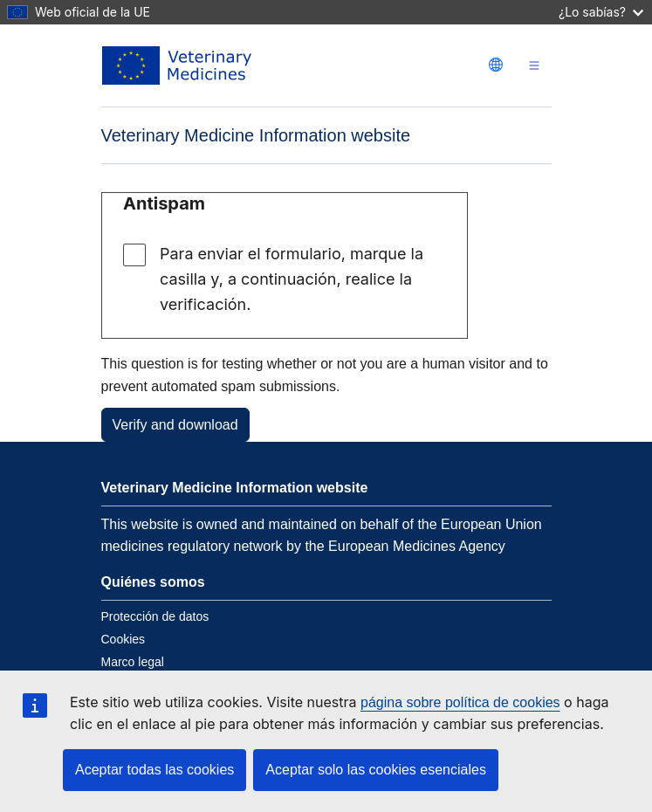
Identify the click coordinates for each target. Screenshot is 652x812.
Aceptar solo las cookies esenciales (376, 770)
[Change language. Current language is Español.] (496, 65)
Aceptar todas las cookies (154, 770)
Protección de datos (155, 616)
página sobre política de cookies (460, 702)
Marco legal (133, 662)
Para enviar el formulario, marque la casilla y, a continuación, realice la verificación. (292, 279)
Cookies (124, 639)
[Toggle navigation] (534, 66)
